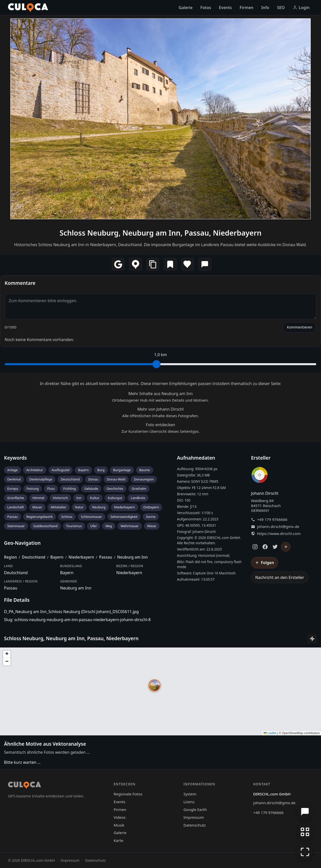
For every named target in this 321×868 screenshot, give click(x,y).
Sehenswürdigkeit (124, 517)
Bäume (145, 470)
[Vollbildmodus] (305, 852)
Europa (13, 489)
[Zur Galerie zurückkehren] (305, 832)
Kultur (95, 498)
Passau (13, 517)
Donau (93, 479)
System (190, 794)
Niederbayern (125, 507)
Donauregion (144, 479)
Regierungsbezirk (39, 517)
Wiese (152, 526)
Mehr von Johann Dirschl (161, 409)
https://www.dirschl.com (279, 534)
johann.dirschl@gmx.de (278, 527)
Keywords (15, 458)
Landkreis (138, 498)
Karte (118, 840)
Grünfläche (16, 498)
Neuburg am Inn (132, 557)
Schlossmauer (92, 517)
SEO (281, 8)
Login (301, 8)
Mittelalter (58, 507)
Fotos (206, 8)
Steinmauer (16, 526)
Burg (101, 470)
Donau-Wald (116, 479)
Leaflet (270, 733)
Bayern (83, 470)
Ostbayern (151, 507)
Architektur (35, 470)
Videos (119, 817)
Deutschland (70, 479)
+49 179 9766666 (272, 520)
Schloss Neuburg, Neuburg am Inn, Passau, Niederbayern (160, 233)
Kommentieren (300, 327)
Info (265, 8)
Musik (119, 825)
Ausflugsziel (61, 470)
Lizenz (189, 802)
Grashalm (139, 489)
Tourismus (74, 526)
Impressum (193, 817)
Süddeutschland (46, 526)
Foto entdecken (160, 425)
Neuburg (99, 507)
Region (11, 557)
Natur (79, 507)
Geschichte (115, 489)
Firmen (247, 8)
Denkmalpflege (41, 479)
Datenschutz (194, 825)
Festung (33, 489)
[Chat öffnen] (305, 812)
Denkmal (14, 479)
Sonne (151, 517)
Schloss (67, 517)
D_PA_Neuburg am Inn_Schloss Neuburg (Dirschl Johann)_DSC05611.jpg (71, 612)
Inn (79, 498)
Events (225, 8)
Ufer (94, 526)
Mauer (37, 507)
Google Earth (195, 809)
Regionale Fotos (128, 794)
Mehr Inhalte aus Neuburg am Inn (161, 394)
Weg (109, 526)
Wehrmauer (130, 526)
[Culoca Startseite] (28, 8)
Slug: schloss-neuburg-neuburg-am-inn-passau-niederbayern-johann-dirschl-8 (77, 620)
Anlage (13, 470)
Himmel (38, 498)
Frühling (69, 489)
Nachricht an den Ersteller (280, 577)
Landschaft (16, 507)
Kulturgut (115, 498)
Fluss (51, 489)
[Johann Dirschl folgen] (286, 547)
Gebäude (91, 489)
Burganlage (122, 470)
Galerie (186, 8)
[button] (154, 685)
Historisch (60, 498)
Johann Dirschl (265, 493)
